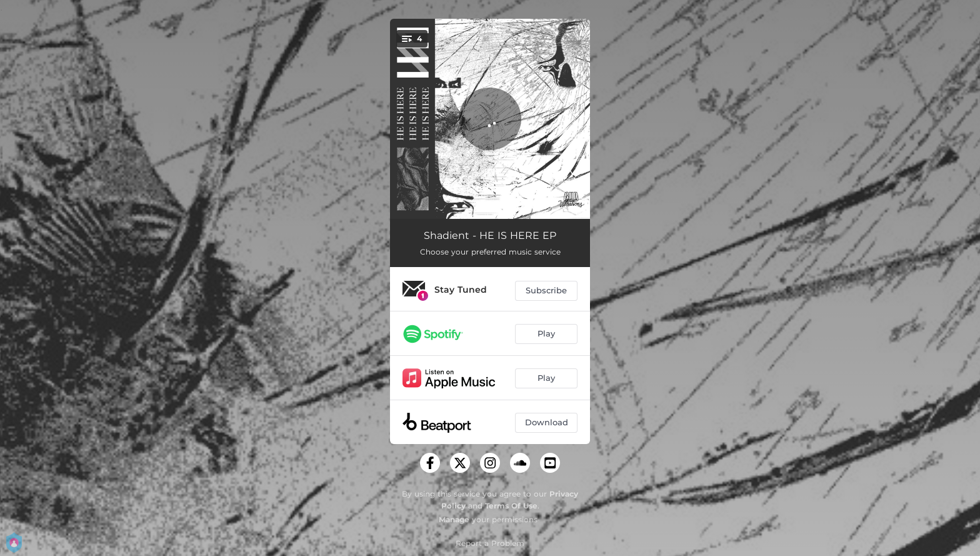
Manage (454, 519)
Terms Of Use (511, 506)
